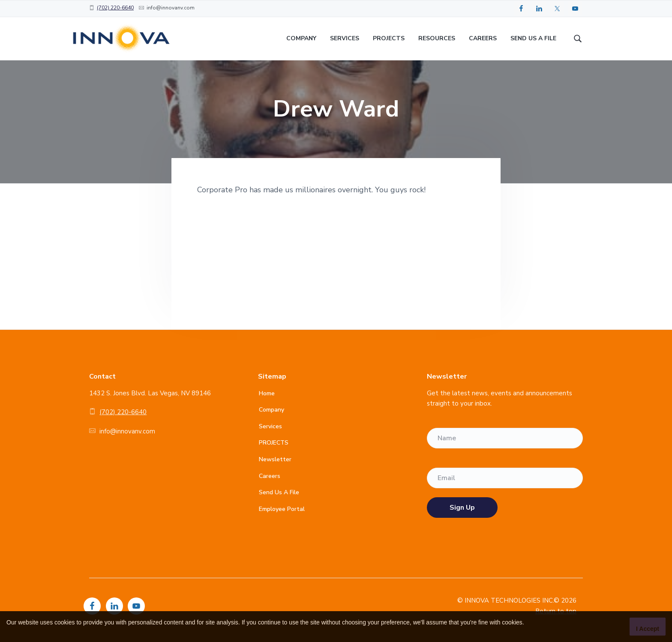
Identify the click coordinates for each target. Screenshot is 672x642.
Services (270, 426)
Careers (270, 476)
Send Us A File (279, 492)
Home (267, 393)
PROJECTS (274, 443)
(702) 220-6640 (115, 8)
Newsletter (275, 459)
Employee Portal (282, 509)
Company (271, 410)
